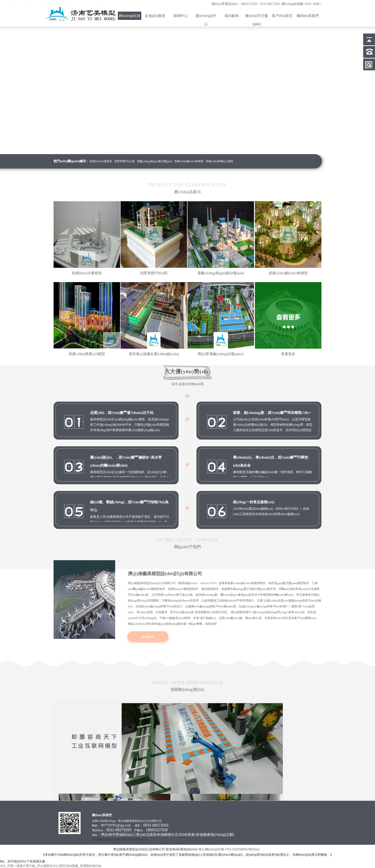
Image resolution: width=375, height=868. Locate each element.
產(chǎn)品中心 (206, 17)
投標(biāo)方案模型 (101, 161)
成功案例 (231, 16)
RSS (308, 4)
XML (317, 4)
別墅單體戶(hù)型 (125, 161)
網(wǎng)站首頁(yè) (130, 17)
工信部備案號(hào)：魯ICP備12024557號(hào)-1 (120, 839)
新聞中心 (181, 16)
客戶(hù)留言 (282, 16)
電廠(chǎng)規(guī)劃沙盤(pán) (154, 161)
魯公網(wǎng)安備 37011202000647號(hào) (229, 849)
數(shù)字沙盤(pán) (257, 17)
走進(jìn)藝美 (155, 16)
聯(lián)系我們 (308, 16)
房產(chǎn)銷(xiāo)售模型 (189, 161)
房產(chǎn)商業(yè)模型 (220, 161)
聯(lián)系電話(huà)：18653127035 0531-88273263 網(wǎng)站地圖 (257, 4)
